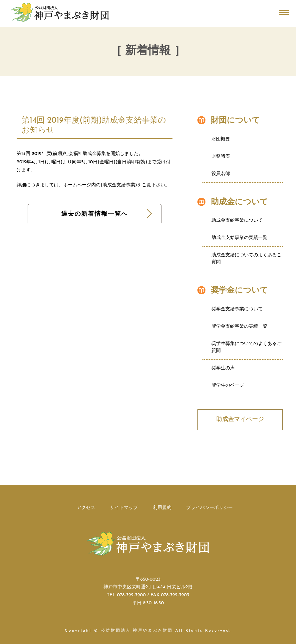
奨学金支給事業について (237, 309)
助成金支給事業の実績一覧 (239, 238)
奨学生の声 (223, 368)
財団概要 (221, 139)
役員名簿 (221, 174)
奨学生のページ (228, 385)
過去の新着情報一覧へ (95, 214)
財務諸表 (221, 156)
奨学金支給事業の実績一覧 (239, 326)
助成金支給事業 (119, 185)
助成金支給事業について (237, 220)
